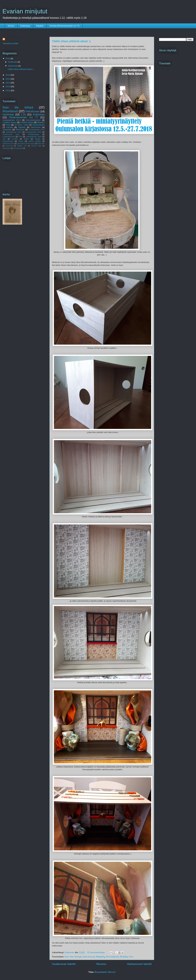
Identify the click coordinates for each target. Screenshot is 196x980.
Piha (20, 137)
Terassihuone (8, 141)
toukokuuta (13, 66)
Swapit (38, 139)
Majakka (40, 26)
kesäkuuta (13, 62)
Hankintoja (8, 114)
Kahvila (10, 127)
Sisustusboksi (38, 125)
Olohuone (20, 130)
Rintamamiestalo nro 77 (24, 117)
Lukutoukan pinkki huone (26, 144)
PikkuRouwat (32, 111)
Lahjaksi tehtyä (27, 122)
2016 (8, 75)
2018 (8, 59)
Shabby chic (126, 957)
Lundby (15, 139)
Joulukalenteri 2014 (14, 132)
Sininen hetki (36, 146)
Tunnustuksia (18, 148)
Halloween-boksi (8, 144)
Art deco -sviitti (21, 125)
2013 (8, 86)
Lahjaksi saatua (9, 122)
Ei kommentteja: (97, 952)
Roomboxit (112, 957)
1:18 (23, 114)
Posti (8, 125)
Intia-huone (89, 957)
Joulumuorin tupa (11, 134)
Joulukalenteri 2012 (12, 120)
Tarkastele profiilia (10, 43)
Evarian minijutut (25, 11)
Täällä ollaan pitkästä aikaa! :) (71, 41)
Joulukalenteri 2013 (37, 130)
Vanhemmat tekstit (139, 964)
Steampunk (7, 148)
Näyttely (101, 957)
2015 (8, 79)
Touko (21, 141)
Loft (4, 139)
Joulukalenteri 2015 (33, 132)
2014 (8, 83)
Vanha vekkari (35, 141)
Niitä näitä (41, 144)
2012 (8, 90)
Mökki (26, 139)
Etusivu (11, 26)
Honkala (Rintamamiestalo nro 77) (64, 26)
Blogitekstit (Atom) (105, 972)
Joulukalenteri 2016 (34, 137)
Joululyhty (7, 130)
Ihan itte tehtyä (73, 957)
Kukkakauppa (34, 134)
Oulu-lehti (9, 146)
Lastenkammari (9, 137)
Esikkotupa (25, 26)
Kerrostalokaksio (33, 120)
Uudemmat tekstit (64, 964)
